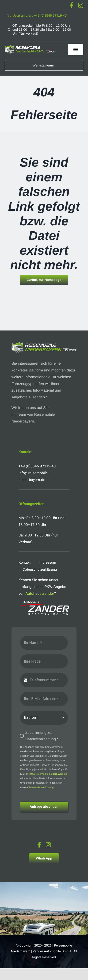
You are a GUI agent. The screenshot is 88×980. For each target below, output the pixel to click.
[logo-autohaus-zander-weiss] (44, 603)
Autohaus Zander (40, 593)
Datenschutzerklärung (42, 787)
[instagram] (81, 5)
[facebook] (72, 5)
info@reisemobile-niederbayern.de (48, 774)
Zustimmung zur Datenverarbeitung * (42, 736)
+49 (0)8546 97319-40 (37, 466)
